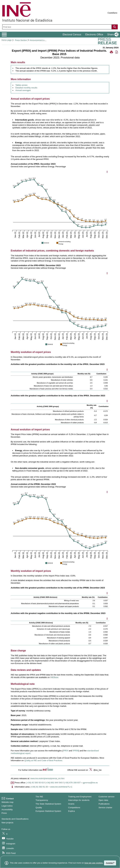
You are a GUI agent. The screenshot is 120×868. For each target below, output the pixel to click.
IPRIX (66, 751)
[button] (112, 35)
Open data (103, 800)
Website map (8, 802)
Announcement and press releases (45, 40)
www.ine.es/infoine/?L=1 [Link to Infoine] (61, 787)
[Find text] (57, 27)
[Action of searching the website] (115, 27)
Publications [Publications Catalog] (104, 804)
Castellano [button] (112, 13)
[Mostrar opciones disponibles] (107, 370)
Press (4, 813)
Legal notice (7, 806)
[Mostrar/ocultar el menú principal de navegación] (4, 35)
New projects (7, 823)
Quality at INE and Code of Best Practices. (43, 760)
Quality (39, 808)
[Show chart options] (107, 172)
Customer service (107, 797)
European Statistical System (48, 811)
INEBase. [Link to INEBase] (55, 677)
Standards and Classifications (15, 819)
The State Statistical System (48, 804)
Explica (71, 811)
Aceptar (110, 863)
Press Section (21, 40)
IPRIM (76, 751)
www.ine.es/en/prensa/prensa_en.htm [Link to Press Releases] (47, 778)
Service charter (105, 808)
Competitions (74, 808)
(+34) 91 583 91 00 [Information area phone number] (39, 787)
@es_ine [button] (95, 770)
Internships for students (79, 800)
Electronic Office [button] (94, 35)
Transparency (42, 800)
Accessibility (7, 810)
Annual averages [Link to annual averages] (23, 90)
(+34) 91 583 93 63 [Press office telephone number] (35, 783)
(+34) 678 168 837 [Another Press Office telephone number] (72, 783)
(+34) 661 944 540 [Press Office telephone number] (54, 783)
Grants (71, 804)
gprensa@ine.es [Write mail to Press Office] (90, 783)
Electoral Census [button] (72, 35)
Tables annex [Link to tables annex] (22, 85)
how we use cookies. (94, 863)
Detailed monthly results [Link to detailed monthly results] (26, 88)
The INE (39, 797)
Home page (7, 40)
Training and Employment (80, 797)
